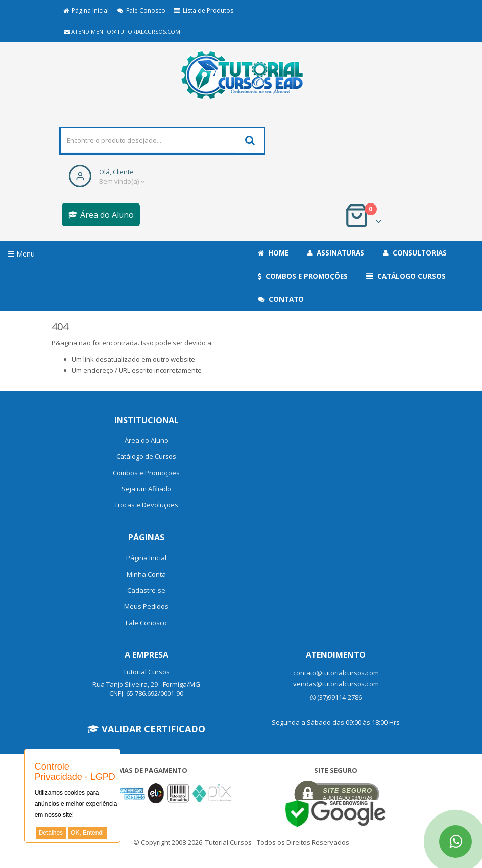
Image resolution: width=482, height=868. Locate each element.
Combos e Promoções (303, 276)
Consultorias (415, 253)
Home (273, 253)
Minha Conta (146, 574)
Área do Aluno (101, 215)
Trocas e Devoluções (146, 505)
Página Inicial (86, 10)
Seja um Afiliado (147, 489)
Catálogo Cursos (406, 276)
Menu (21, 254)
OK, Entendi (87, 833)
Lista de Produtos (204, 10)
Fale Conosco (141, 10)
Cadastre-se (146, 590)
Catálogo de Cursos (146, 456)
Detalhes (51, 833)
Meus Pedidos (146, 606)
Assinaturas (336, 253)
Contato (281, 299)
